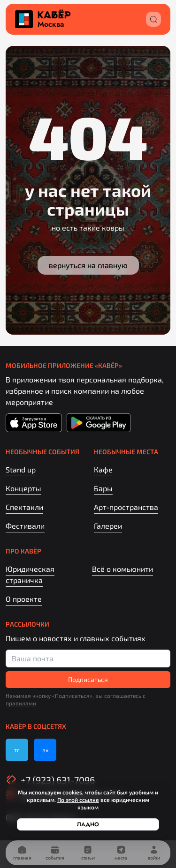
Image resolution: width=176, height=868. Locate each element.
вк (45, 750)
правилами (21, 703)
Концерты (23, 488)
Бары (103, 488)
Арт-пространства (126, 507)
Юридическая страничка (30, 574)
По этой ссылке (78, 800)
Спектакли (24, 507)
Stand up (21, 469)
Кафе (103, 469)
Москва (51, 24)
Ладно (88, 824)
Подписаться (88, 679)
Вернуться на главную (88, 265)
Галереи (108, 526)
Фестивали (25, 526)
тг (17, 750)
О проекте (24, 599)
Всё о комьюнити (122, 569)
